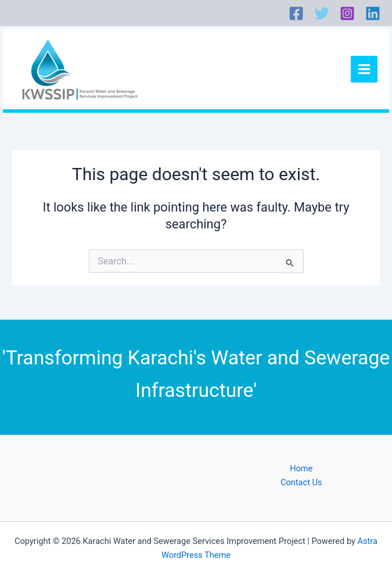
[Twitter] (322, 13)
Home (301, 468)
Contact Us (301, 482)
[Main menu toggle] (364, 69)
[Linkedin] (373, 13)
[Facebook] (296, 13)
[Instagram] (347, 13)
